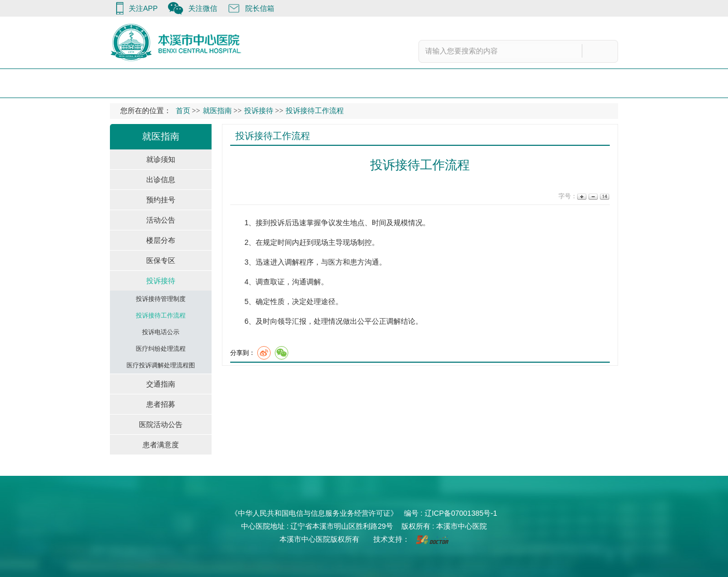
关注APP (143, 8)
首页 (183, 111)
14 (604, 196)
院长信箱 (260, 8)
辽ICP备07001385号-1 (461, 513)
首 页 (117, 83)
